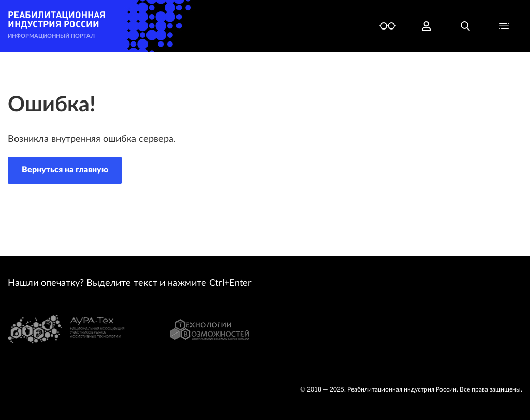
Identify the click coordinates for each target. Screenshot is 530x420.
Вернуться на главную (65, 170)
